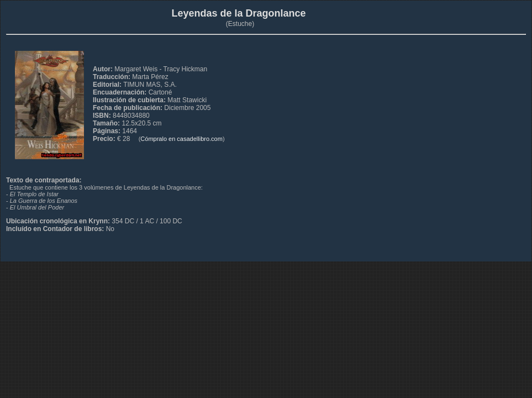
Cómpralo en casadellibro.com (181, 139)
